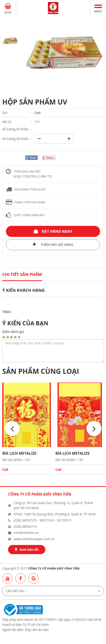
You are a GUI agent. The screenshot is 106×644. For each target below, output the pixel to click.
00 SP (8, 13)
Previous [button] (12, 429)
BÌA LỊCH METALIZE (19, 453)
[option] (64, 53)
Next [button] (94, 429)
